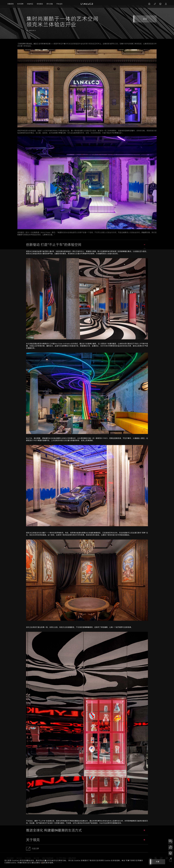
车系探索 (20, 4)
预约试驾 (50, 4)
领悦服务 (40, 4)
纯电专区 (30, 4)
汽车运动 (59, 4)
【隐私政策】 (35, 863)
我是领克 (11, 4)
